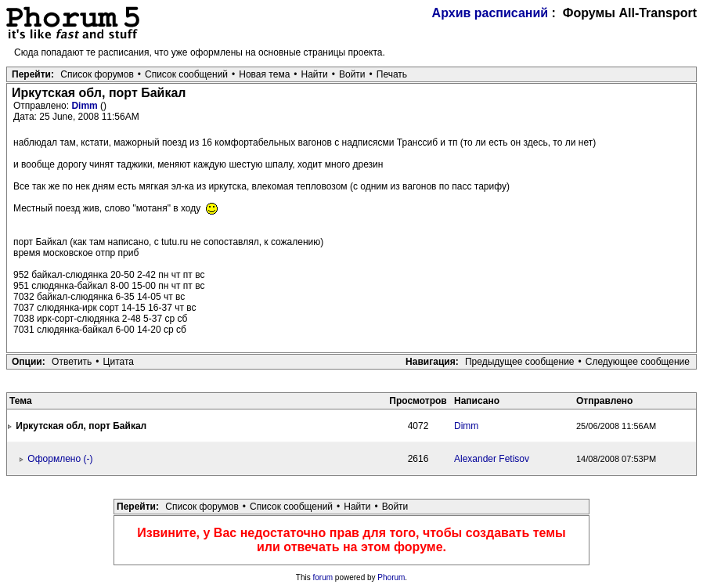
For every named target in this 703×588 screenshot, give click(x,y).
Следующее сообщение (638, 362)
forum (323, 577)
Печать (392, 74)
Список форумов (97, 74)
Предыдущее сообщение (520, 362)
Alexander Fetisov (492, 459)
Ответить (72, 362)
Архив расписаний (490, 13)
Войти (352, 74)
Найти (315, 74)
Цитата (119, 362)
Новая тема (264, 74)
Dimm (86, 106)
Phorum (391, 577)
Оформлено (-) (60, 459)
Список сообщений (186, 74)
